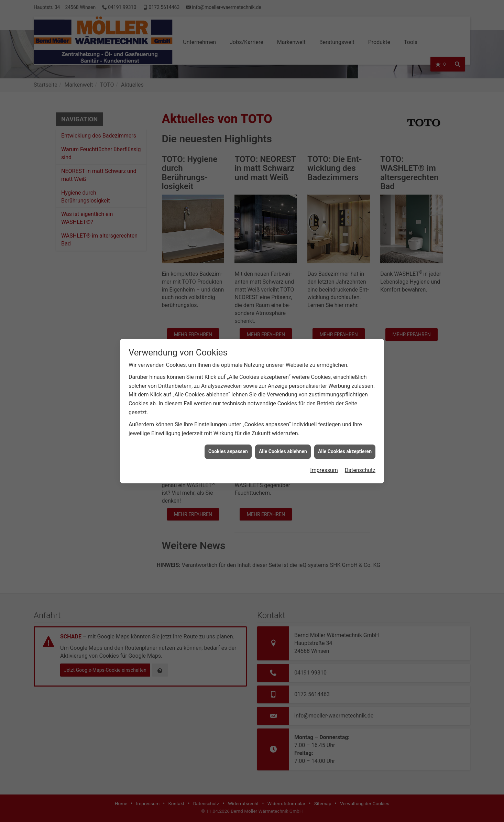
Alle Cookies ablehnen (283, 406)
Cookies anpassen (228, 406)
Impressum (324, 424)
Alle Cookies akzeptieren (345, 406)
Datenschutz (360, 424)
